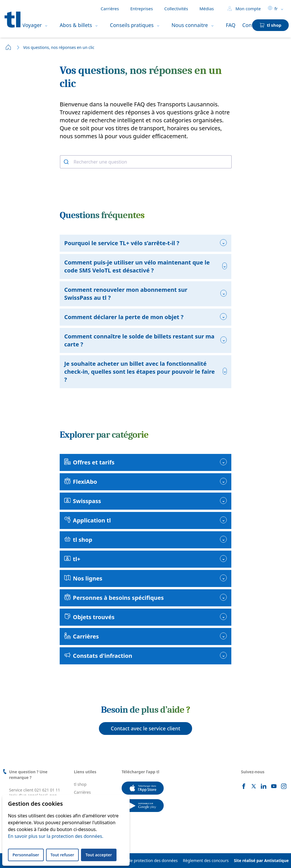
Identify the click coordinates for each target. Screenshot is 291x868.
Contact (252, 25)
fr (273, 9)
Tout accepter (99, 855)
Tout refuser (62, 855)
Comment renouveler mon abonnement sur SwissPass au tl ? (126, 294)
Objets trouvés (89, 617)
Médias (207, 9)
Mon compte (244, 9)
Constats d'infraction (98, 656)
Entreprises (142, 9)
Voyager (32, 25)
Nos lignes (83, 578)
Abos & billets (76, 25)
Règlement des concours (206, 860)
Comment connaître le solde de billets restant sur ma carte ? (139, 340)
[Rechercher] (67, 162)
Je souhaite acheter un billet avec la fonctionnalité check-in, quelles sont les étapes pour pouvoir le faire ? (140, 372)
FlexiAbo (81, 482)
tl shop (78, 540)
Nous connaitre (190, 25)
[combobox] (145, 162)
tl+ (72, 559)
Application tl (88, 520)
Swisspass (83, 501)
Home (9, 47)
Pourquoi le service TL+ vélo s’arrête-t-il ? (122, 243)
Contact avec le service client (146, 728)
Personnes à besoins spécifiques (114, 598)
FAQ (231, 25)
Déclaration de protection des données (142, 860)
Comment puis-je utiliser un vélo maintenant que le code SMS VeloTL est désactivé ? (137, 266)
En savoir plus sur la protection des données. (56, 836)
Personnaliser (26, 855)
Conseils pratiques (132, 25)
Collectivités (176, 9)
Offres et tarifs (89, 462)
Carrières (110, 9)
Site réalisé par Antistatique (261, 860)
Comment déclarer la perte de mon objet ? (124, 317)
